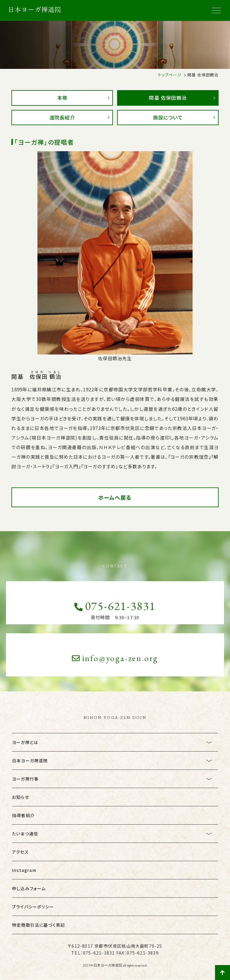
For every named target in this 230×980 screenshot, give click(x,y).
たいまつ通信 (25, 834)
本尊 (62, 98)
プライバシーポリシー (33, 907)
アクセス (20, 852)
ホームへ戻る (115, 498)
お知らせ (21, 797)
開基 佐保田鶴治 (168, 98)
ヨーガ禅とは (25, 742)
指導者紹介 (23, 815)
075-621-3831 (115, 606)
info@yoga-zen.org (115, 658)
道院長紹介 (62, 117)
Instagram (24, 870)
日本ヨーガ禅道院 (30, 761)
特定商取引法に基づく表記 (38, 925)
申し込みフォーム (29, 888)
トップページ (170, 75)
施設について (168, 117)
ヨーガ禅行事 (25, 779)
